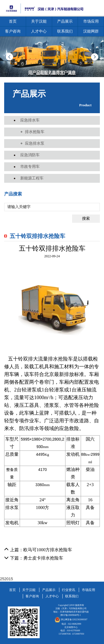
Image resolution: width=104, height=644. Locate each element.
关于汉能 (39, 21)
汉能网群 (91, 31)
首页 (13, 21)
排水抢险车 (35, 132)
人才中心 (39, 31)
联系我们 (65, 31)
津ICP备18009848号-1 (71, 615)
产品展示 (65, 21)
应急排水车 (30, 120)
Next (95, 57)
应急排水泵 (35, 143)
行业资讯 (69, 590)
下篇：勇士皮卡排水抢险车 (34, 558)
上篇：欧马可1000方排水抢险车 (38, 550)
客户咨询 (13, 31)
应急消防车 (30, 155)
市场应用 (91, 21)
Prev (9, 57)
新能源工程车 (32, 178)
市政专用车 (30, 167)
